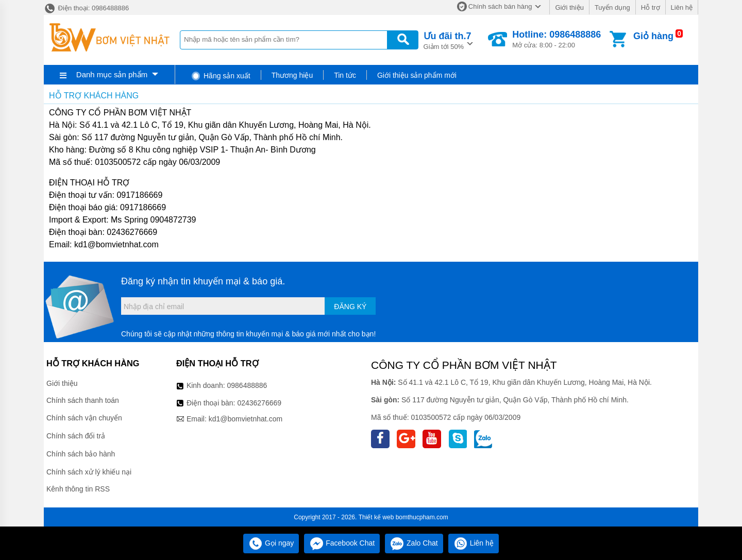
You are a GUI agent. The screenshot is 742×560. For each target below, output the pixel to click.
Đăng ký (350, 307)
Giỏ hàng (653, 36)
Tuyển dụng (612, 7)
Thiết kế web (376, 517)
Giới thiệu (569, 7)
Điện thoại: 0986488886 (86, 8)
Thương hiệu (292, 75)
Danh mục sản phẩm (112, 74)
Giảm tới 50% (448, 40)
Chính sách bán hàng (500, 6)
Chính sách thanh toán (83, 400)
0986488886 (247, 385)
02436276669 (259, 403)
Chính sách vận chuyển (84, 418)
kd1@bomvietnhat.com (246, 419)
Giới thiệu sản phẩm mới (417, 75)
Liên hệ (682, 7)
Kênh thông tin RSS (78, 489)
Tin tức (345, 75)
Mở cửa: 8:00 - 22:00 (556, 39)
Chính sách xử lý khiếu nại (89, 472)
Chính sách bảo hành (81, 454)
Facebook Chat (342, 543)
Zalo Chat (414, 543)
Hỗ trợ (651, 7)
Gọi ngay (271, 543)
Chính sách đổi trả (76, 436)
